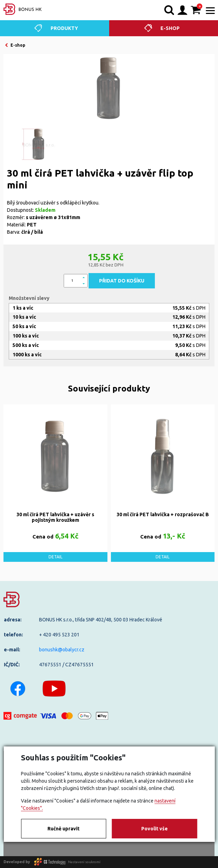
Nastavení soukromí (84, 862)
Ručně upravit (63, 829)
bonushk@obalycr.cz (62, 650)
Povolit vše (155, 829)
